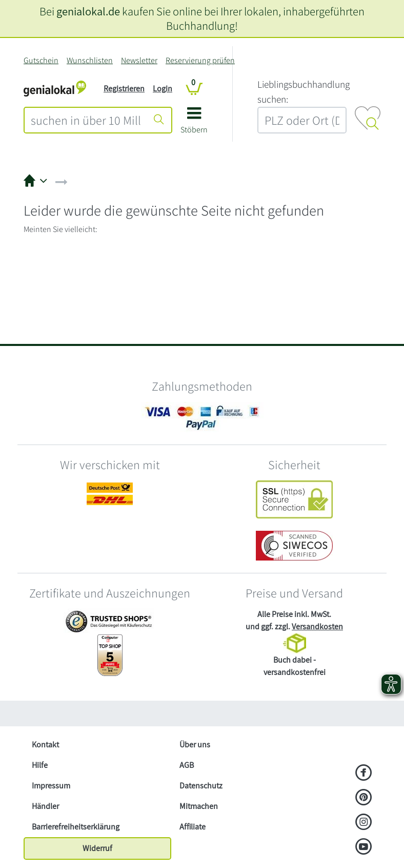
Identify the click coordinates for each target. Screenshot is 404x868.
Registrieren (124, 89)
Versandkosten (317, 626)
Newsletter (139, 60)
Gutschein (41, 60)
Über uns (195, 745)
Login (163, 89)
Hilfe (40, 765)
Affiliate (193, 827)
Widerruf (97, 848)
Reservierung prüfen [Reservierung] (200, 60)
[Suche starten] (159, 120)
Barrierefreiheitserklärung (76, 827)
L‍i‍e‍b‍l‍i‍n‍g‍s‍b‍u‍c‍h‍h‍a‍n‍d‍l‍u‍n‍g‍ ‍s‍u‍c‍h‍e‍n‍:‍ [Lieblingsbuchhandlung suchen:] (304, 92)
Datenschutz (201, 786)
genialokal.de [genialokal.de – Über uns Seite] (88, 11)
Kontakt (45, 745)
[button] (194, 124)
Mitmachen (199, 806)
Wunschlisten (90, 60)
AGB (187, 765)
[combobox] (86, 120)
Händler (45, 806)
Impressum (51, 786)
